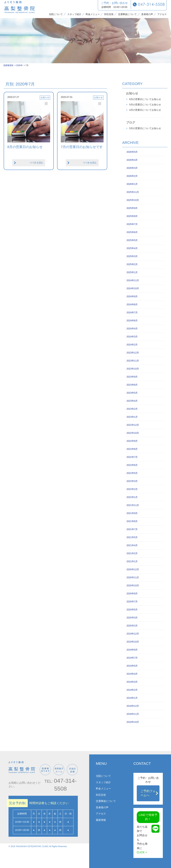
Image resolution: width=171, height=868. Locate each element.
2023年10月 (133, 369)
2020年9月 (132, 593)
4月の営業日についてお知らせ (145, 110)
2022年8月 (132, 449)
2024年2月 (132, 345)
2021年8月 (132, 521)
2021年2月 (132, 553)
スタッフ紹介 (74, 14)
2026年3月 (132, 168)
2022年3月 (132, 481)
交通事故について (127, 14)
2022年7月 (132, 457)
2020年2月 (132, 626)
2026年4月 (132, 160)
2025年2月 (132, 264)
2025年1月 (132, 272)
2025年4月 (132, 248)
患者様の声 (147, 14)
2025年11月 (133, 192)
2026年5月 (132, 152)
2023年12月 (133, 353)
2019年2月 (132, 690)
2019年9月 (132, 650)
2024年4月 (132, 329)
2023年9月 (132, 377)
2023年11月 (133, 361)
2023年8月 (132, 385)
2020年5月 (132, 610)
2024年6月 (132, 321)
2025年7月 (132, 224)
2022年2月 (132, 489)
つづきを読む (36, 163)
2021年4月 (132, 545)
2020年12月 (133, 569)
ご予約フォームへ (148, 793)
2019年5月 (132, 666)
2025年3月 (132, 256)
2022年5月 (132, 473)
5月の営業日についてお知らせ (145, 105)
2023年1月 (132, 417)
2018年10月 (133, 722)
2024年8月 (132, 304)
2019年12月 (133, 634)
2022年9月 (132, 441)
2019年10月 (133, 642)
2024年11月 (133, 280)
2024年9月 (132, 296)
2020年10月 (133, 585)
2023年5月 (132, 393)
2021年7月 (132, 529)
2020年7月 (132, 602)
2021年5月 (132, 537)
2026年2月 (132, 176)
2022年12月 (133, 425)
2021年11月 (133, 505)
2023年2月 (132, 409)
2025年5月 (132, 240)
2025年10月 (133, 200)
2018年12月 (133, 706)
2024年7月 (132, 312)
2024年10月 (133, 288)
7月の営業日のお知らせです (82, 147)
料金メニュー (93, 14)
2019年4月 (132, 674)
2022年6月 (132, 465)
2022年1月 (132, 497)
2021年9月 (132, 513)
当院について (56, 14)
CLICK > (142, 852)
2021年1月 (132, 561)
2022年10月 (133, 433)
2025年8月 (132, 216)
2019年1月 (132, 698)
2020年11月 (133, 577)
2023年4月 (132, 401)
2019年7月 (132, 658)
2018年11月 (133, 714)
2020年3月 (132, 618)
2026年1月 (132, 184)
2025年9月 (132, 208)
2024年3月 (132, 337)
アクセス (162, 14)
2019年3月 (132, 682)
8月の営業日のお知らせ (25, 147)
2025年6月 (132, 232)
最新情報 (101, 820)
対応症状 (109, 14)
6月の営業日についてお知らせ (145, 99)
